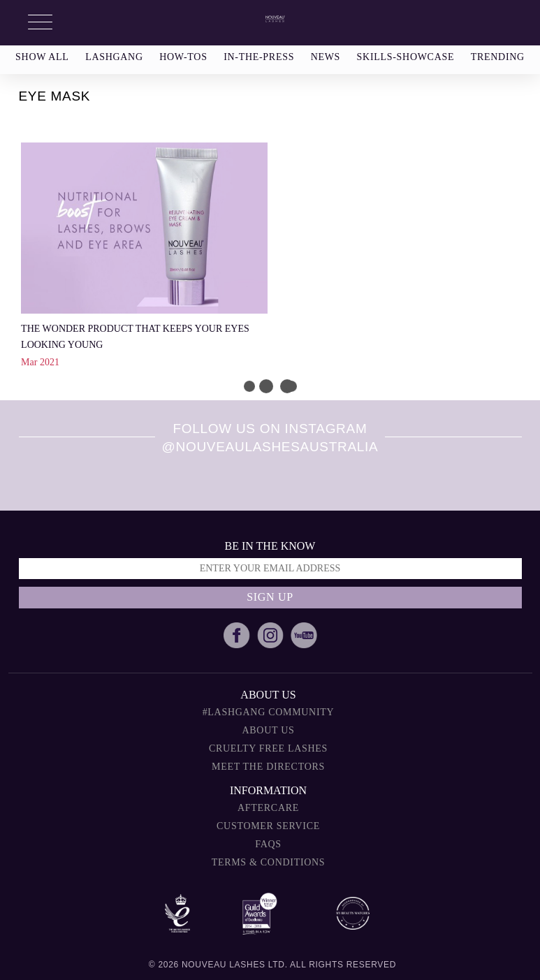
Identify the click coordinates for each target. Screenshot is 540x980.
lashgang (114, 57)
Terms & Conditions (269, 862)
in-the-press (259, 57)
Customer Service (268, 826)
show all (42, 57)
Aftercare (268, 808)
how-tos (183, 57)
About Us (269, 730)
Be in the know (270, 546)
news (326, 57)
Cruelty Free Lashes (268, 748)
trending (498, 57)
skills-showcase (406, 57)
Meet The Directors (268, 767)
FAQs (268, 844)
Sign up (270, 597)
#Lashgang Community (269, 712)
